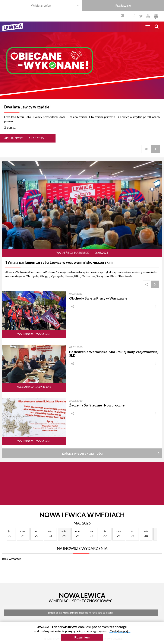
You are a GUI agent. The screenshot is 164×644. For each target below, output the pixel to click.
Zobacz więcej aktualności (82, 453)
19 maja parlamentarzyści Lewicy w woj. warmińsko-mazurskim (59, 262)
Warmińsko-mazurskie (73, 253)
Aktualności (14, 138)
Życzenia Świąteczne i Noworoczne (97, 405)
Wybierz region (41, 5)
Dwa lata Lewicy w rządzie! (27, 107)
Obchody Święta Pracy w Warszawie (98, 298)
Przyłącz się (123, 5)
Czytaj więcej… (120, 631)
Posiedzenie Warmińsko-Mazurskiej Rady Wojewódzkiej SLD (114, 353)
